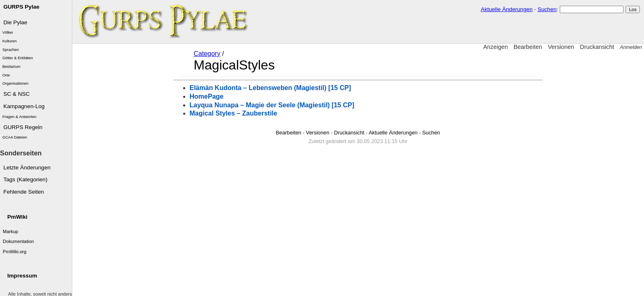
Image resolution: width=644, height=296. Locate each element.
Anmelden (631, 47)
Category (207, 54)
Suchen (547, 9)
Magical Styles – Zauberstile (233, 113)
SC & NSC (16, 94)
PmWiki (17, 217)
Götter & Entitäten (18, 58)
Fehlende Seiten (24, 192)
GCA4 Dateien (15, 137)
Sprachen (11, 50)
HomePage (207, 96)
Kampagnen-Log (24, 106)
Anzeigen (495, 47)
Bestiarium (11, 67)
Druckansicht (597, 47)
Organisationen (16, 83)
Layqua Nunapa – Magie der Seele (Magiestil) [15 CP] (272, 105)
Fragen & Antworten (20, 117)
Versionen (561, 47)
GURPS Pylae (21, 7)
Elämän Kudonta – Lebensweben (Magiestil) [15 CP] (270, 88)
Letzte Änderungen (27, 168)
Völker (8, 32)
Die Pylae (15, 22)
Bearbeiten (528, 47)
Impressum (22, 276)
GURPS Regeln (23, 127)
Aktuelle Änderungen (507, 9)
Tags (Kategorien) (25, 179)
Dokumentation (18, 241)
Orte (6, 75)
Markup (11, 231)
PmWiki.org (15, 252)
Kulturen (10, 41)
